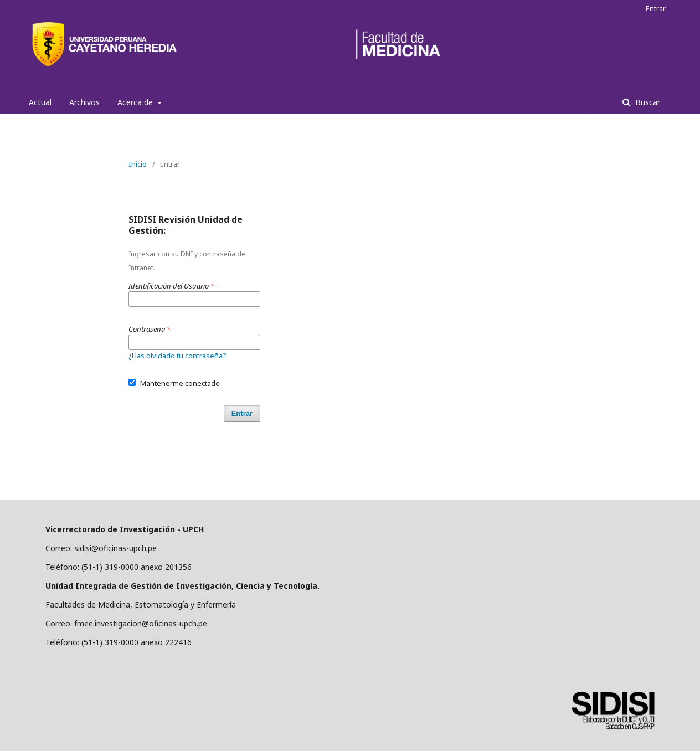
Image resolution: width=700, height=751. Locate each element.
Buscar (647, 102)
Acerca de (136, 102)
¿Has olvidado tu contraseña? (177, 356)
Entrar (656, 8)
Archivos (84, 102)
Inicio (138, 164)
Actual (40, 102)
